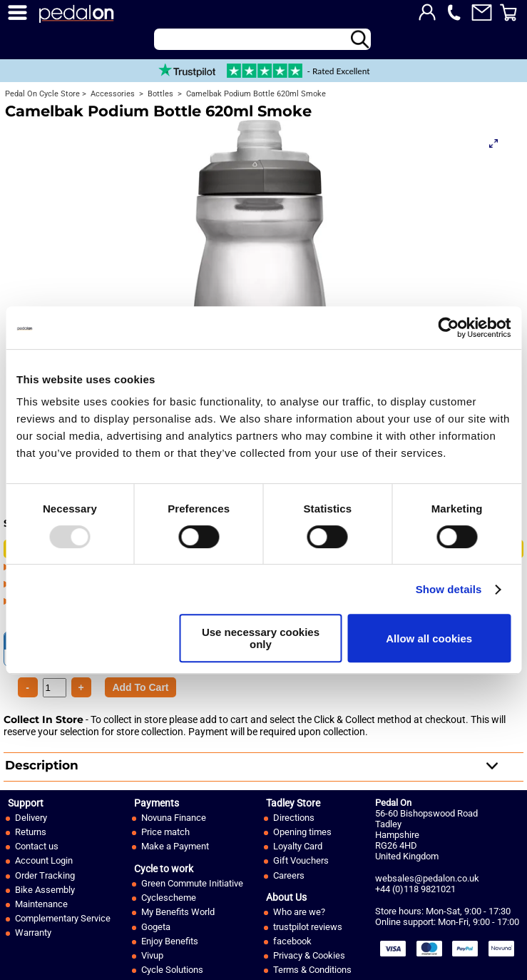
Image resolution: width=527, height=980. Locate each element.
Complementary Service (63, 918)
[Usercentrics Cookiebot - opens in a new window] (448, 328)
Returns (31, 832)
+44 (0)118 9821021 (415, 889)
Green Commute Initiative (192, 883)
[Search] (262, 39)
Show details (449, 589)
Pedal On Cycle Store (42, 94)
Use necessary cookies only (261, 638)
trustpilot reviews (308, 927)
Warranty (33, 933)
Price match (165, 832)
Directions (294, 818)
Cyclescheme (169, 898)
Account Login (44, 860)
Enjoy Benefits (170, 941)
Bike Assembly (45, 890)
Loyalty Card (298, 846)
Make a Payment (175, 846)
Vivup (152, 955)
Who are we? (299, 912)
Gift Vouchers (301, 860)
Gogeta (156, 927)
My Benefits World (178, 912)
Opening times (302, 832)
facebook (292, 941)
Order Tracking (45, 875)
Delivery (31, 818)
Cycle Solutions (172, 970)
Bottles (159, 94)
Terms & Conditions (312, 970)
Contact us (37, 846)
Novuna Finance (174, 818)
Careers (289, 875)
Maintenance (41, 904)
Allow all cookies (429, 638)
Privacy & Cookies (309, 955)
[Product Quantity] (140, 687)
